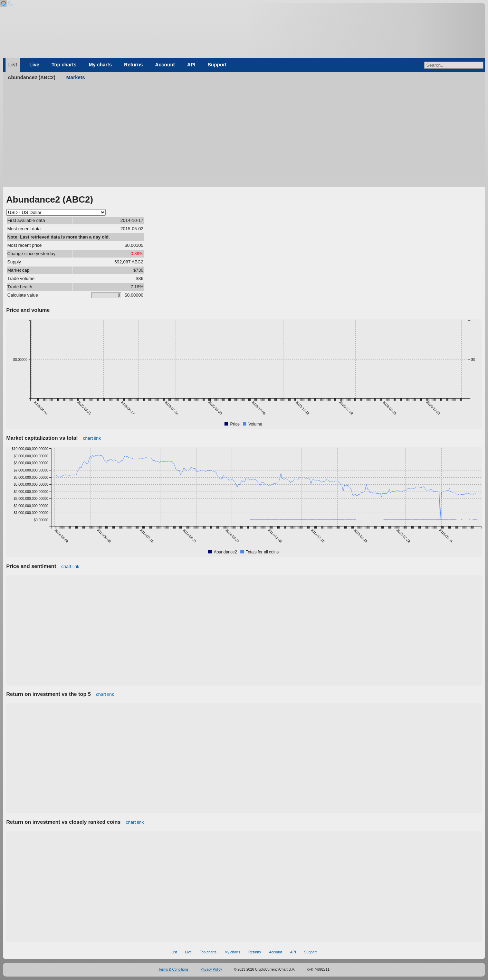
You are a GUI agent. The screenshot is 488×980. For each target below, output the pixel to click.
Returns (133, 65)
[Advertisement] (244, 135)
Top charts (64, 65)
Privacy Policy (211, 969)
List (13, 65)
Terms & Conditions (174, 969)
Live (34, 65)
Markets (76, 77)
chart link (92, 438)
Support (217, 65)
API (191, 65)
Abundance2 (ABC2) (31, 77)
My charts (100, 65)
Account (165, 65)
